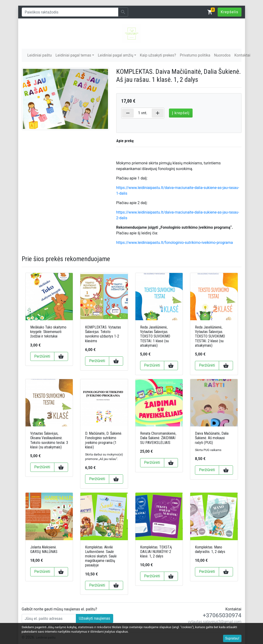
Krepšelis (230, 12)
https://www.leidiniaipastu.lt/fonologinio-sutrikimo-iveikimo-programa (175, 243)
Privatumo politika (195, 55)
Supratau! (232, 638)
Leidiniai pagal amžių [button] (116, 55)
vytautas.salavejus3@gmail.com (215, 622)
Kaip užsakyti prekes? (158, 55)
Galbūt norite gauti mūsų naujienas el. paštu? (59, 609)
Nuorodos (222, 55)
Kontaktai (242, 55)
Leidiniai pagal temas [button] (73, 55)
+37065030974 (222, 615)
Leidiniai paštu (40, 55)
